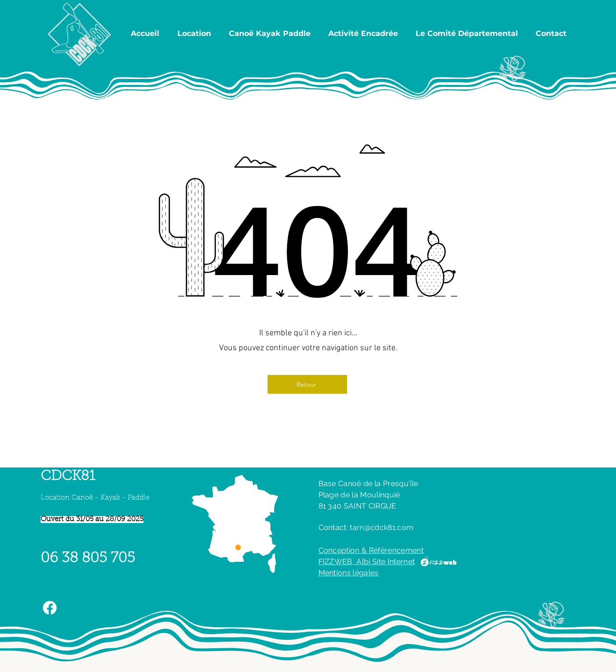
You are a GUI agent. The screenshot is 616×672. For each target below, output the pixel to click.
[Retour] (307, 384)
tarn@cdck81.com (382, 527)
